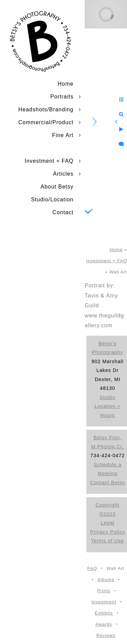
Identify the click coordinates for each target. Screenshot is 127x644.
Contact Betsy (108, 483)
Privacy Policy (108, 532)
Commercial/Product (46, 122)
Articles (63, 174)
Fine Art (63, 135)
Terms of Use (108, 541)
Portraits (62, 97)
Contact (63, 212)
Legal (107, 523)
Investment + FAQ (49, 161)
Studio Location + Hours (108, 406)
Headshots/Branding (46, 109)
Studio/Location (52, 199)
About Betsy (57, 187)
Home (66, 84)
